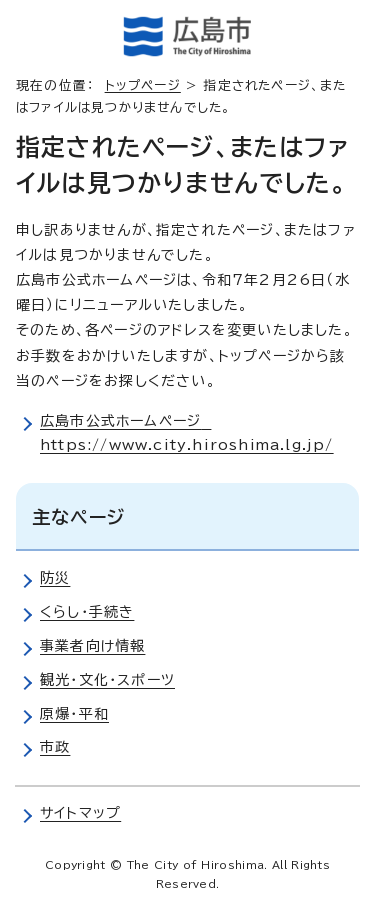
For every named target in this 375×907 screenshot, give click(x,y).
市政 (55, 747)
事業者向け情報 (92, 646)
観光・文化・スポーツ (107, 680)
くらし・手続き (87, 612)
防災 (55, 578)
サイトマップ (80, 813)
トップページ (143, 85)
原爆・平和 (74, 714)
